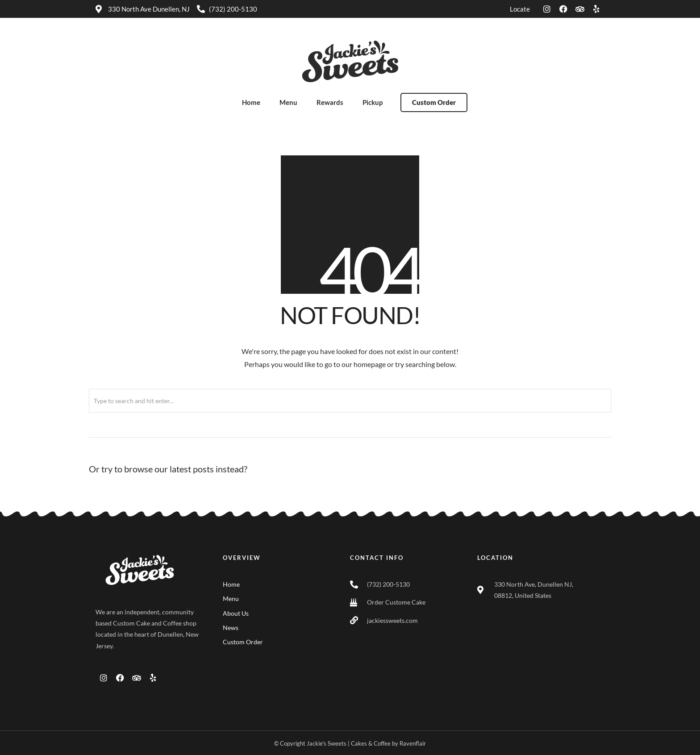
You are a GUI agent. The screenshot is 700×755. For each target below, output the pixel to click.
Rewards (330, 102)
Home (251, 102)
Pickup (373, 102)
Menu (288, 102)
